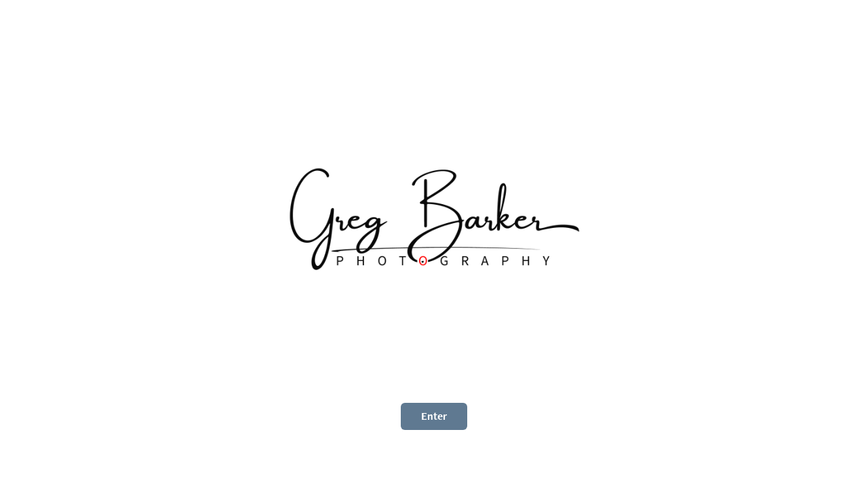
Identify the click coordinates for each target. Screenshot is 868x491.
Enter (434, 416)
